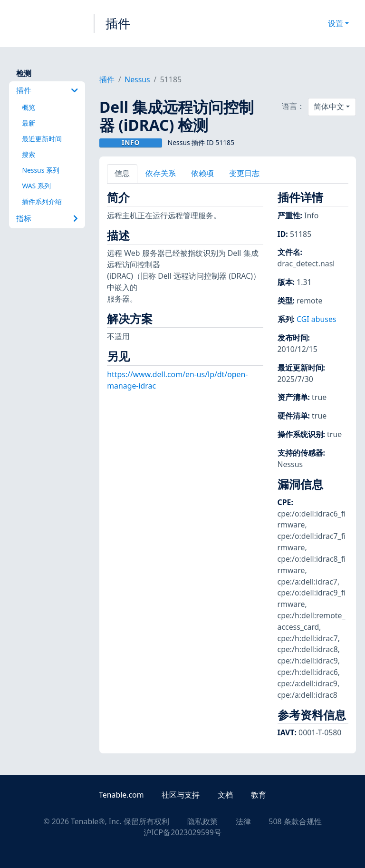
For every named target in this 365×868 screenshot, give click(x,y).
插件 (118, 23)
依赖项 (202, 173)
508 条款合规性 (295, 821)
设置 (336, 23)
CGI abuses (316, 319)
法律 (243, 821)
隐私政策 (202, 821)
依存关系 (161, 173)
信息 (122, 173)
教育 (259, 795)
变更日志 (244, 173)
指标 (47, 218)
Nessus (137, 79)
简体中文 (329, 107)
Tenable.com (121, 795)
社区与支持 (181, 795)
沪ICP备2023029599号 (182, 832)
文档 (225, 795)
